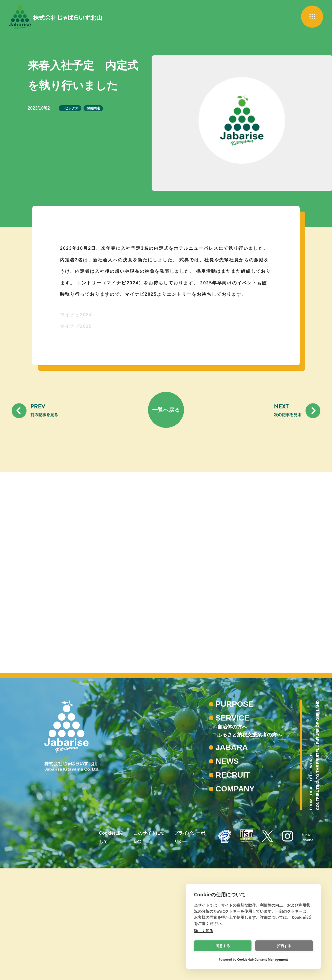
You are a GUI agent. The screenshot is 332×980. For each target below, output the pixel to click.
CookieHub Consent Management (263, 959)
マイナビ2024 (76, 315)
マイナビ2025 (76, 326)
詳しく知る (204, 931)
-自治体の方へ (231, 838)
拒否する (284, 946)
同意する (223, 946)
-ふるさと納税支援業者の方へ (249, 846)
